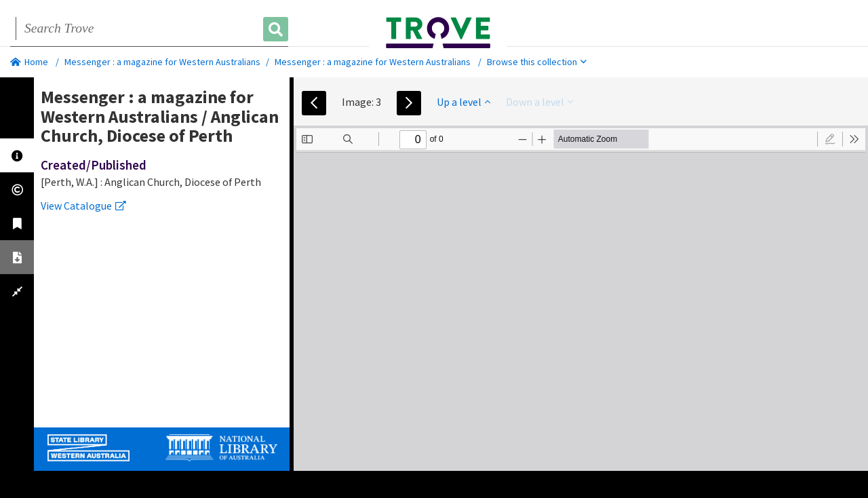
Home (29, 62)
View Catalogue (83, 206)
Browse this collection (537, 62)
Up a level (463, 102)
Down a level (539, 102)
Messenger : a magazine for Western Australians (162, 62)
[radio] (830, 139)
